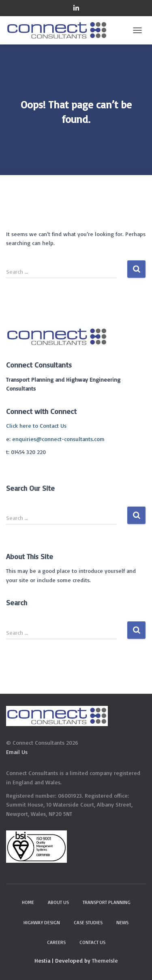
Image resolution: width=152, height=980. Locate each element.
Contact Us (92, 942)
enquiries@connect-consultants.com (58, 439)
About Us (58, 902)
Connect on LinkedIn (76, 9)
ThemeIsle (105, 960)
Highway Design (42, 922)
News (122, 922)
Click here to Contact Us (36, 426)
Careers (56, 942)
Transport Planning (107, 902)
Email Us (17, 752)
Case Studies (88, 922)
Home (28, 902)
